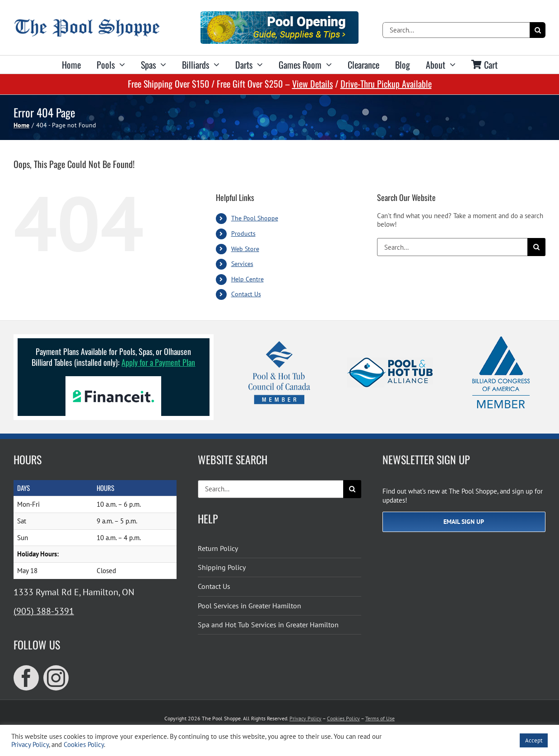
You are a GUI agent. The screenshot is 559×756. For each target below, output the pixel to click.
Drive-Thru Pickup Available (386, 84)
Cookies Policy (343, 718)
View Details (312, 84)
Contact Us (246, 294)
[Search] (538, 30)
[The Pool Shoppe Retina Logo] (87, 22)
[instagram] (56, 678)
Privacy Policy (305, 718)
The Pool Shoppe (255, 218)
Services (242, 264)
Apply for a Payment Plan (158, 362)
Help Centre (247, 279)
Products (243, 233)
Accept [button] (534, 740)
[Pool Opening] (279, 15)
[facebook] (26, 678)
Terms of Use (380, 718)
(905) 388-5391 (44, 611)
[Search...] (456, 30)
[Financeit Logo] (113, 380)
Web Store (245, 249)
